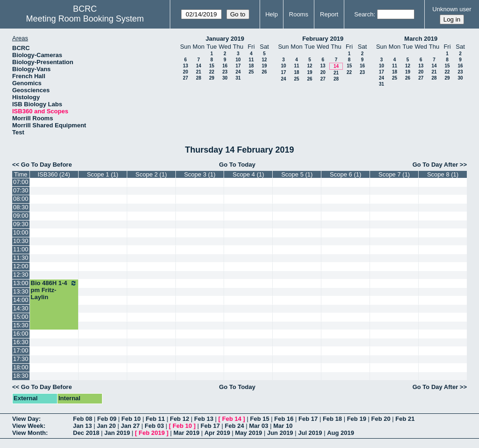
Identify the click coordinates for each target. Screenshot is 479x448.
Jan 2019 (117, 433)
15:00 (21, 317)
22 (212, 72)
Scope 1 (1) (103, 174)
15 (212, 66)
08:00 (21, 199)
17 (238, 66)
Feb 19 (357, 419)
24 (238, 72)
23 (225, 72)
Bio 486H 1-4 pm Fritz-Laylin (54, 290)
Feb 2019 (152, 433)
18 (251, 66)
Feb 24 (235, 426)
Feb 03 (154, 426)
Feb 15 (259, 419)
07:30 (21, 190)
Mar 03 (258, 426)
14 (199, 66)
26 (264, 72)
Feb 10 (131, 419)
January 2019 (225, 39)
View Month (29, 433)
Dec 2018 (86, 433)
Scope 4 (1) (248, 174)
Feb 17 (308, 419)
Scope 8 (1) (443, 174)
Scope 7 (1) (394, 174)
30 (225, 78)
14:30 (21, 308)
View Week (28, 426)
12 (264, 60)
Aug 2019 (341, 433)
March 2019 (421, 39)
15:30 (21, 325)
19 (264, 66)
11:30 (21, 258)
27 (185, 78)
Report (329, 14)
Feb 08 (83, 419)
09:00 (21, 216)
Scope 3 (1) (200, 174)
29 (212, 78)
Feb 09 (107, 419)
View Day (25, 419)
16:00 (21, 334)
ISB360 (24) (54, 174)
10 (238, 60)
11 (251, 60)
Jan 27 (130, 426)
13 (185, 66)
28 (199, 78)
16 (225, 66)
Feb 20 (381, 419)
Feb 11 (155, 419)
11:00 (21, 249)
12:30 (21, 275)
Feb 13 (204, 419)
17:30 (21, 359)
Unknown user (452, 9)
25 (251, 72)
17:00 (21, 350)
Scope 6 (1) (345, 174)
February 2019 (323, 39)
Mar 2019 (187, 433)
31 (238, 78)
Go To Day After (435, 165)
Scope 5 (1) (297, 174)
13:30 (21, 291)
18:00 (21, 367)
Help (272, 14)
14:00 (21, 300)
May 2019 (249, 433)
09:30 (21, 224)
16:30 (21, 342)
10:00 (21, 232)
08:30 (21, 207)
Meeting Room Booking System (85, 19)
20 (185, 72)
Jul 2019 (310, 433)
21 (199, 72)
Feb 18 (332, 419)
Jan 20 (106, 426)
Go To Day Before (47, 165)
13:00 (21, 283)
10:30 (21, 241)
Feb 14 (232, 419)
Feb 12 (179, 419)
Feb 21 (405, 419)
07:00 (21, 182)
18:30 (21, 376)
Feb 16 (284, 419)
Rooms (299, 14)
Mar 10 (283, 426)
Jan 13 (82, 426)
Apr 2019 (217, 433)
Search (364, 14)
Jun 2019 (280, 433)
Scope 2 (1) (151, 174)
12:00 (21, 266)
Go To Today (237, 165)
